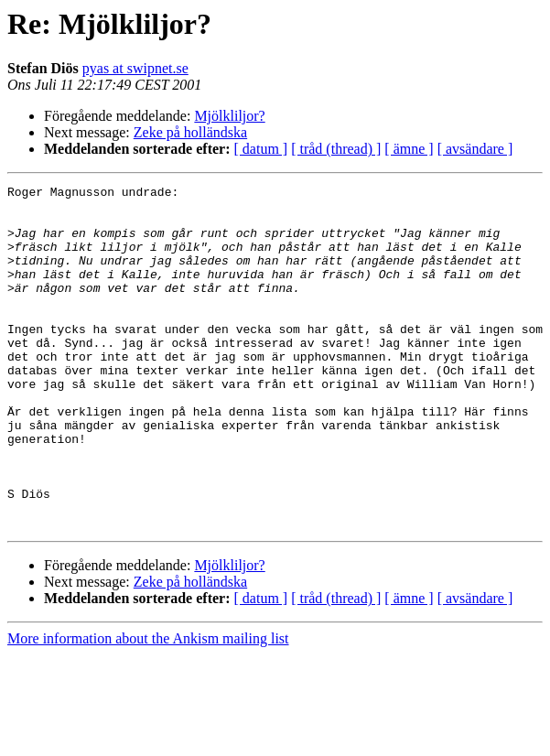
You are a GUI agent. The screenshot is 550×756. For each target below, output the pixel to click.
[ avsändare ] (475, 149)
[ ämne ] (409, 149)
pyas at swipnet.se (135, 68)
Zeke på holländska (190, 132)
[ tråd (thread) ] (336, 149)
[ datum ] (261, 149)
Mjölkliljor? (229, 116)
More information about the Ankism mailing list (148, 707)
